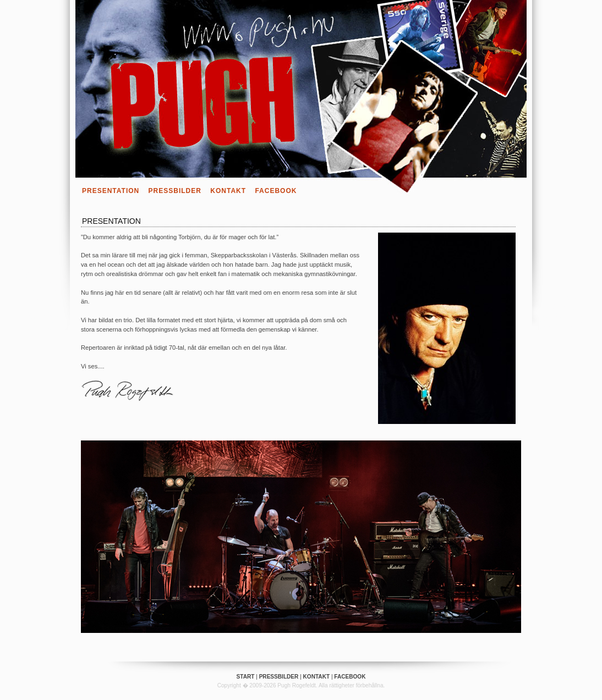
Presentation (111, 191)
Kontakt (228, 191)
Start (246, 677)
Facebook (276, 191)
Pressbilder (175, 191)
